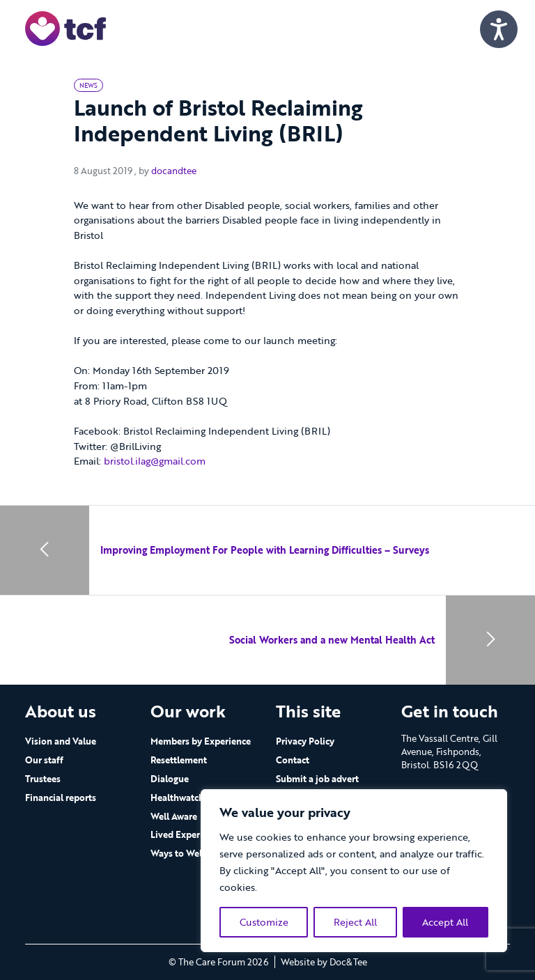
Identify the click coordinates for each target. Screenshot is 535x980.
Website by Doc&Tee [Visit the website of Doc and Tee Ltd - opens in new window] (324, 962)
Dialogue (170, 779)
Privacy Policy (305, 741)
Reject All (355, 922)
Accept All (445, 922)
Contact (293, 760)
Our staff (44, 760)
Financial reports (61, 798)
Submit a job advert (317, 779)
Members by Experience (201, 741)
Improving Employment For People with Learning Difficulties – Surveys (265, 550)
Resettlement (179, 760)
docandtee (174, 171)
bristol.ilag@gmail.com (155, 461)
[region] (354, 871)
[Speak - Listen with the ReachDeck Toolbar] (499, 29)
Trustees (43, 779)
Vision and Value (61, 741)
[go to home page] (65, 28)
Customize (264, 922)
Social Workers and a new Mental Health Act (332, 640)
